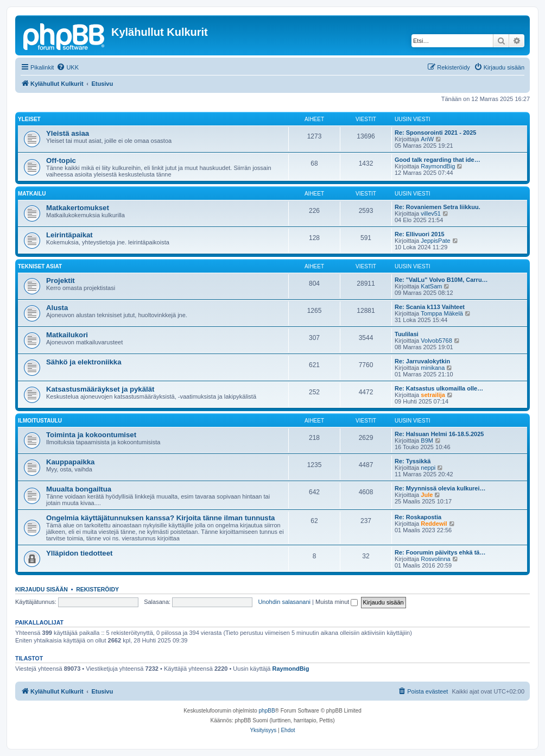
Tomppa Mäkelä (442, 313)
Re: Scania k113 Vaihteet (430, 307)
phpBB (267, 711)
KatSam (431, 286)
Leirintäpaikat (69, 235)
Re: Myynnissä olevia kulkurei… (440, 488)
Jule (427, 495)
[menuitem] (68, 67)
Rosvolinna (435, 559)
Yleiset (29, 119)
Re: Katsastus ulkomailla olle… (439, 388)
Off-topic (61, 160)
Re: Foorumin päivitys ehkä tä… (440, 552)
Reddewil (434, 524)
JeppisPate (435, 241)
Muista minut (337, 602)
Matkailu (32, 194)
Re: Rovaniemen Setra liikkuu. (438, 207)
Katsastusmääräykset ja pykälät (100, 389)
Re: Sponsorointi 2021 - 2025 (435, 133)
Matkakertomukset (78, 208)
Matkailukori (67, 335)
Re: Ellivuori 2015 (420, 234)
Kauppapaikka (70, 462)
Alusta (57, 308)
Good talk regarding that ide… (438, 160)
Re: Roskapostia (418, 517)
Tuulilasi (407, 334)
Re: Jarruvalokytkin (422, 361)
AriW (427, 139)
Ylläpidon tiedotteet (79, 553)
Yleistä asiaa (68, 133)
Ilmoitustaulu (40, 421)
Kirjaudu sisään (42, 589)
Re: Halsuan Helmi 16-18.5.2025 (439, 434)
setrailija (433, 395)
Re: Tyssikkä (413, 461)
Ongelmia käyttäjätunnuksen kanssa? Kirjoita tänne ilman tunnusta (160, 518)
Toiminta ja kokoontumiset (91, 435)
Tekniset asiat (40, 266)
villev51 (431, 213)
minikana (433, 368)
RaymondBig (438, 166)
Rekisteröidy (97, 589)
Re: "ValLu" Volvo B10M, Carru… (441, 280)
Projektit (61, 281)
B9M (427, 440)
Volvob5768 (436, 341)
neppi (428, 468)
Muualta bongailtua (79, 489)
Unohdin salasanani (284, 602)
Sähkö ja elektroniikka (84, 362)
